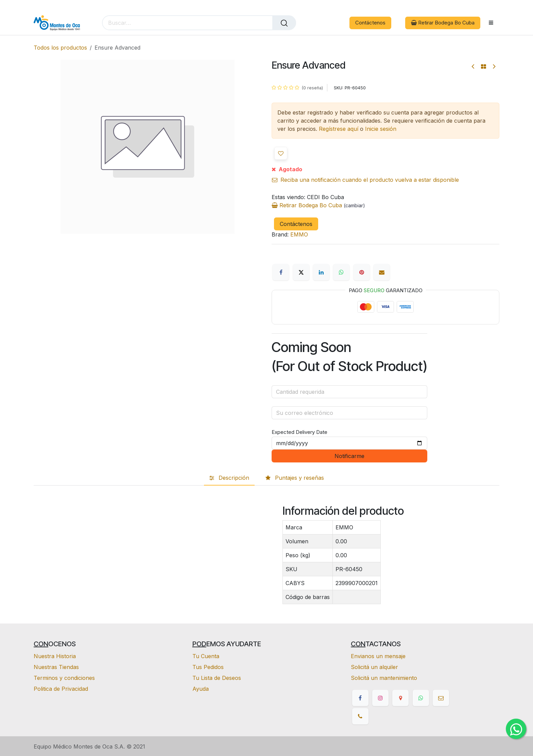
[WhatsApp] (341, 272)
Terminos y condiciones (64, 678)
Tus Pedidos (208, 667)
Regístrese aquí (339, 129)
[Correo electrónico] (382, 272)
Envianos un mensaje (378, 656)
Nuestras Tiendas (56, 667)
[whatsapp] (421, 698)
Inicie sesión (381, 129)
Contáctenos (370, 23)
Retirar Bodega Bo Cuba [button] (443, 23)
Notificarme (349, 456)
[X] (301, 272)
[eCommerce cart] (313, 23)
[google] (400, 698)
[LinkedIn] (321, 272)
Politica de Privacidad (61, 689)
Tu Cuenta (206, 656)
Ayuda (201, 689)
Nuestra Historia (55, 656)
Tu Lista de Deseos (217, 678)
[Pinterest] (362, 272)
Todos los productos (60, 48)
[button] (281, 153)
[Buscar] (284, 23)
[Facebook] (281, 272)
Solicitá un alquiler (374, 667)
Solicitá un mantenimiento (384, 678)
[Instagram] (380, 698)
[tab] (229, 478)
